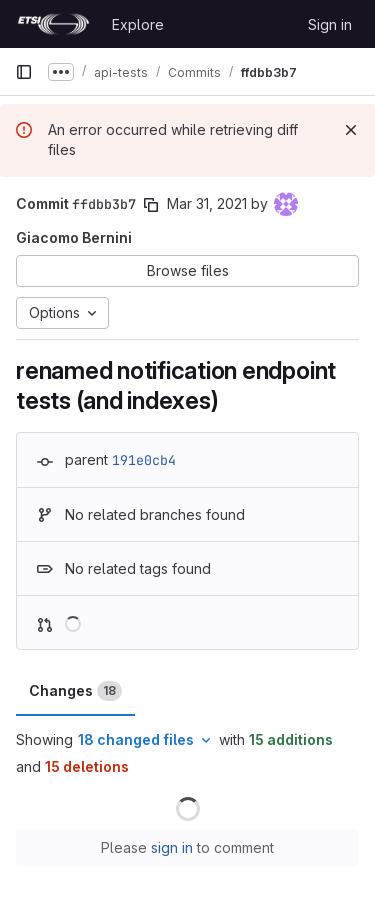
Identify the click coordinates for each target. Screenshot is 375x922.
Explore (138, 24)
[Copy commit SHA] (151, 205)
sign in (172, 847)
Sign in (330, 24)
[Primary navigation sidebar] (24, 72)
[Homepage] (53, 24)
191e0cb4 (144, 460)
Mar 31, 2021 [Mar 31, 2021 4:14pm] (207, 203)
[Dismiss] (351, 130)
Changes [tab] (75, 691)
